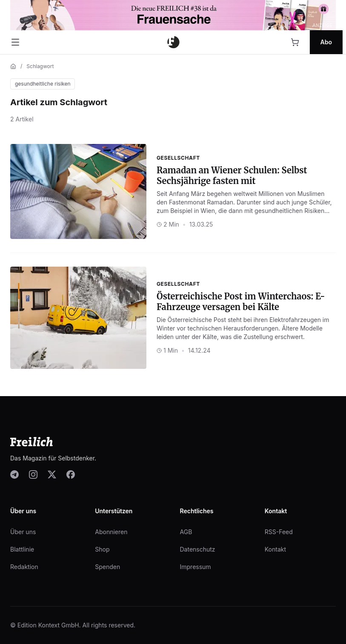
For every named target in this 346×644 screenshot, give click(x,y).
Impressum (196, 567)
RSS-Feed (279, 532)
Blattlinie (22, 549)
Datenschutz (198, 549)
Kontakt (275, 549)
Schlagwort (40, 66)
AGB (186, 532)
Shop (102, 549)
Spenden (107, 567)
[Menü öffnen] (15, 42)
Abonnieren (111, 532)
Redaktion (24, 567)
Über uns (23, 532)
